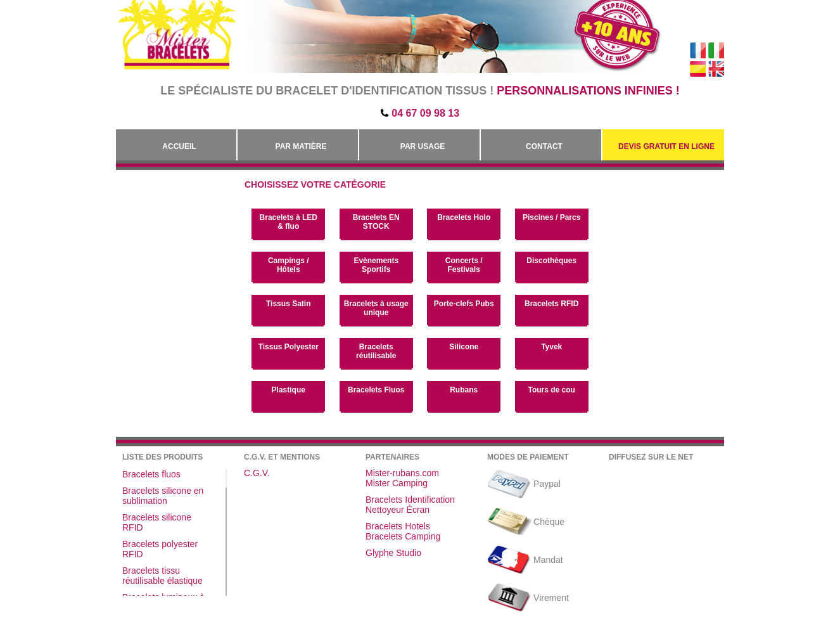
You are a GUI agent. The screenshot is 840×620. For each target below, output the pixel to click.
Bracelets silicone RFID (157, 522)
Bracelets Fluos (376, 390)
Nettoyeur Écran (398, 510)
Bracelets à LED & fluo (289, 222)
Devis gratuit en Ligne (666, 146)
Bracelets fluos (151, 474)
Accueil (179, 146)
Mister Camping (397, 483)
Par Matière (301, 146)
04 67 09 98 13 (425, 113)
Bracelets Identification (410, 500)
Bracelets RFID (551, 304)
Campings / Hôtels (289, 265)
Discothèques (551, 261)
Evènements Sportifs (376, 265)
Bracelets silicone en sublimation (163, 496)
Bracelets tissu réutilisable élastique (162, 576)
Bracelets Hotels (398, 526)
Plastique (289, 390)
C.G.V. (257, 473)
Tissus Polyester (289, 347)
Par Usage (423, 146)
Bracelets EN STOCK (376, 222)
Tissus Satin (288, 304)
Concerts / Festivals (464, 265)
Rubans (464, 390)
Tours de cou (551, 390)
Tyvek (551, 347)
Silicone (464, 347)
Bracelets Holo (464, 217)
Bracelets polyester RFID (160, 549)
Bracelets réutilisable (376, 351)
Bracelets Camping (403, 536)
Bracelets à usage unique (376, 308)
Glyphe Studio (393, 553)
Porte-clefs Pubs (464, 304)
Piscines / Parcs (551, 217)
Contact (544, 146)
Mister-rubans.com (402, 473)
